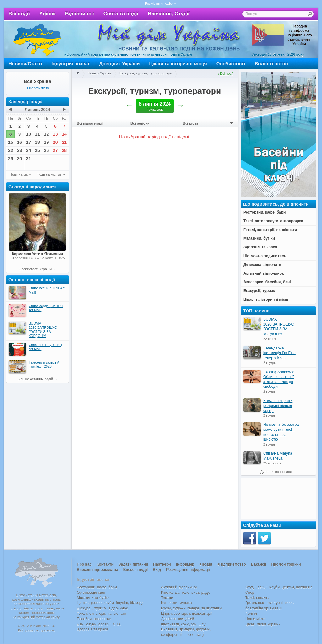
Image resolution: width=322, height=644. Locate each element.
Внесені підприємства (97, 570)
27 (55, 150)
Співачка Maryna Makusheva (278, 456)
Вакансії (259, 564)
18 (37, 142)
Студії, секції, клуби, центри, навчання (279, 587)
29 (11, 159)
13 (55, 134)
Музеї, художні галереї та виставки (191, 608)
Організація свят (91, 593)
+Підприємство (232, 564)
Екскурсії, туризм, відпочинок (102, 608)
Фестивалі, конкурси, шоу (183, 624)
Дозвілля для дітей (178, 619)
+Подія (206, 564)
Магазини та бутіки (93, 598)
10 (29, 134)
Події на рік (18, 174)
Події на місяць (49, 174)
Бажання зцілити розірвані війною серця (278, 406)
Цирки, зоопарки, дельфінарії (187, 614)
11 (37, 134)
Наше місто (255, 619)
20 (55, 142)
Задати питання (133, 564)
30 (19, 159)
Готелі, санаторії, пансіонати (102, 614)
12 (47, 134)
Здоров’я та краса (92, 629)
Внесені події (136, 570)
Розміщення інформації (188, 570)
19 (47, 142)
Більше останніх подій (35, 379)
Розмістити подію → (161, 3)
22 (11, 150)
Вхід (157, 570)
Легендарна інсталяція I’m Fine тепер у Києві (279, 353)
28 (64, 150)
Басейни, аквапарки (94, 619)
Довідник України (119, 64)
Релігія (251, 614)
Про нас (84, 564)
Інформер (185, 564)
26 (47, 150)
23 (19, 150)
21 (64, 142)
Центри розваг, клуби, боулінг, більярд (110, 603)
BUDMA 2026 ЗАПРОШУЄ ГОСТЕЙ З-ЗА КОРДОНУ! (279, 327)
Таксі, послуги (257, 598)
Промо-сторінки (286, 564)
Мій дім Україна (37, 40)
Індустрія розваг (70, 64)
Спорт (251, 593)
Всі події (19, 14)
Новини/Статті (25, 64)
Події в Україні (99, 73)
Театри (167, 598)
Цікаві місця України (263, 624)
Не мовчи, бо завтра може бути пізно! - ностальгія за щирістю (281, 432)
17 (29, 142)
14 (64, 134)
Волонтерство (271, 64)
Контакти (105, 564)
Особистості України (35, 269)
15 (11, 142)
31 (29, 159)
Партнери (162, 564)
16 (19, 142)
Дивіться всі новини (276, 472)
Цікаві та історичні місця (178, 64)
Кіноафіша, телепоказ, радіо (186, 593)
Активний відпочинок (179, 587)
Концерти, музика (176, 603)
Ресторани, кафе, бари (97, 587)
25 (37, 150)
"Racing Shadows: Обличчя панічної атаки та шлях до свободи (279, 379)
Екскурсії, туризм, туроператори (146, 73)
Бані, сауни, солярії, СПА (99, 624)
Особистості (231, 64)
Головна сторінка (77, 74)
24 (29, 150)
